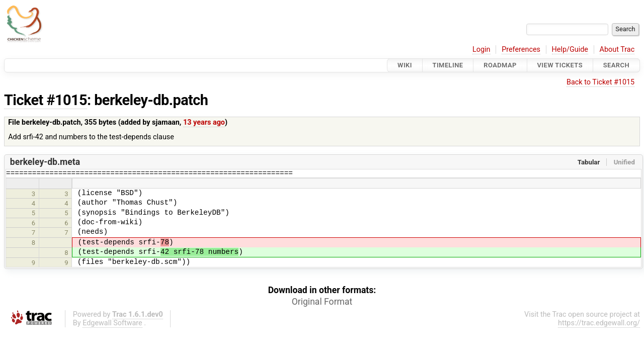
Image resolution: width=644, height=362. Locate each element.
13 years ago (204, 122)
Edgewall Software (112, 325)
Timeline (448, 65)
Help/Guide (570, 50)
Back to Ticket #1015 (600, 82)
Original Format (322, 303)
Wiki (405, 65)
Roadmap (500, 65)
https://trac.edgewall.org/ (599, 325)
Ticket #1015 (46, 100)
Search (616, 65)
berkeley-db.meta (45, 162)
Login (481, 50)
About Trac (617, 50)
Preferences (521, 50)
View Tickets (560, 65)
